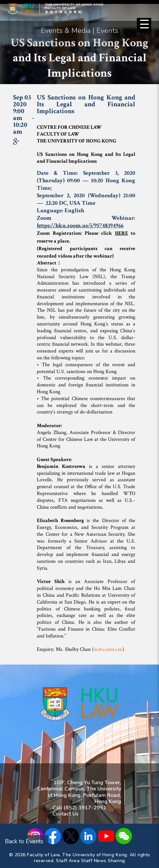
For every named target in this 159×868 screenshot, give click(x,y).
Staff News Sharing (103, 861)
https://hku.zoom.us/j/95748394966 (80, 225)
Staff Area (68, 861)
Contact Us (65, 814)
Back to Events (24, 841)
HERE (122, 233)
